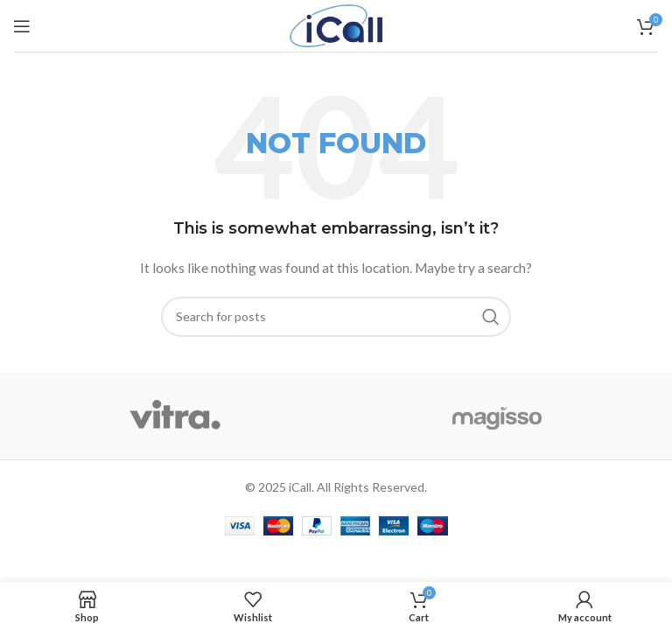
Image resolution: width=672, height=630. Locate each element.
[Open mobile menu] (22, 26)
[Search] (336, 317)
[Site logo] (336, 24)
